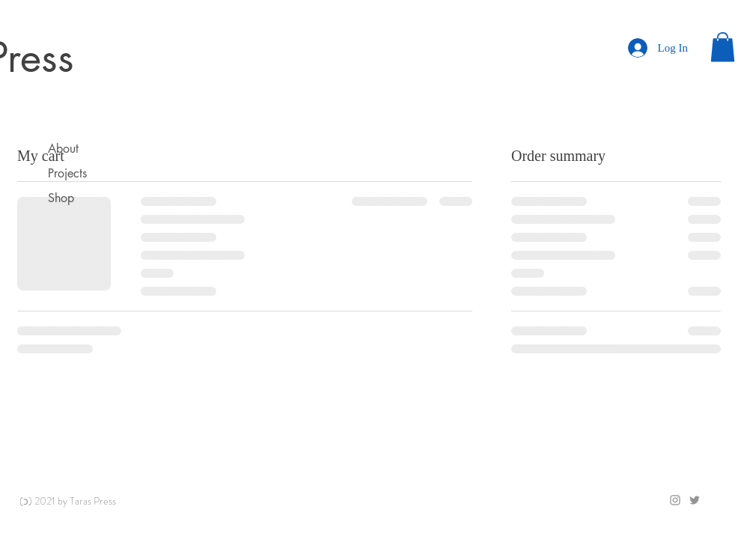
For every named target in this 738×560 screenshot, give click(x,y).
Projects (67, 173)
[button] (723, 47)
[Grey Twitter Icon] (695, 500)
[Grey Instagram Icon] (675, 500)
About (63, 149)
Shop (61, 198)
